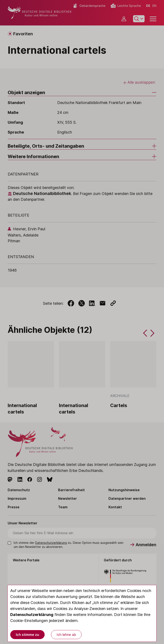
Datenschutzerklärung (32, 615)
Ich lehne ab (66, 635)
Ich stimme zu (27, 635)
